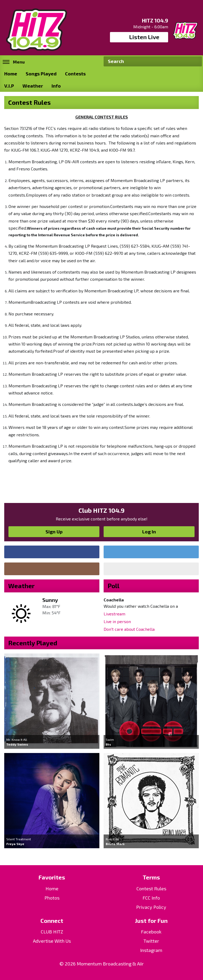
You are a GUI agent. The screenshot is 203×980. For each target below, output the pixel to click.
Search (196, 61)
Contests (75, 74)
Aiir (140, 964)
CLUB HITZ (52, 932)
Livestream (114, 614)
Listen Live (139, 37)
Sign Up (54, 532)
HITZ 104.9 (155, 20)
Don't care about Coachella (129, 629)
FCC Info (151, 898)
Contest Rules (151, 888)
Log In (149, 532)
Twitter (151, 941)
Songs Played (41, 74)
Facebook (151, 932)
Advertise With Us (52, 941)
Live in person (117, 621)
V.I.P (9, 86)
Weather (33, 86)
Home (11, 74)
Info (56, 86)
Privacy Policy (151, 907)
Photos (52, 898)
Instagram (151, 950)
